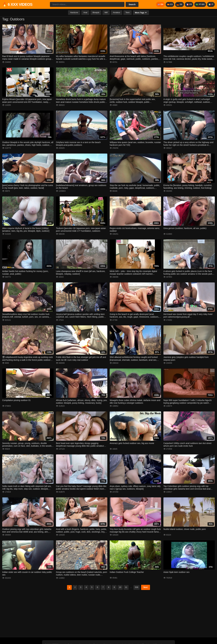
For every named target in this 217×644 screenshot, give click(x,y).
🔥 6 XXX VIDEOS (17, 4)
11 (126, 587)
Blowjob (96, 12)
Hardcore (74, 12)
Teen (128, 12)
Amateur (117, 12)
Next (146, 587)
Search (132, 4)
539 (137, 587)
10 (120, 587)
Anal (85, 12)
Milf (106, 12)
